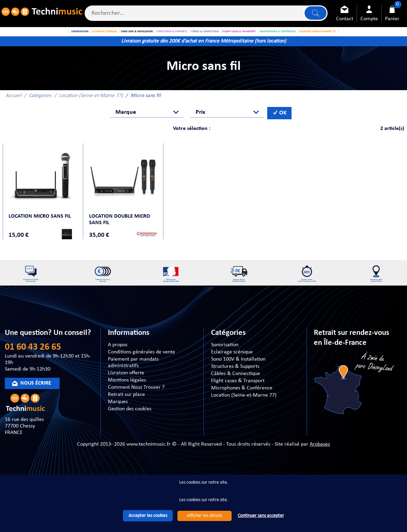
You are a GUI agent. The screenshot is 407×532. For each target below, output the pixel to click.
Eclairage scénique (232, 375)
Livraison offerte (126, 396)
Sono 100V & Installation (238, 382)
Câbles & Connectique (236, 396)
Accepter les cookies (148, 516)
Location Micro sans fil (41, 231)
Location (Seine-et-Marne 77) (91, 113)
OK (280, 130)
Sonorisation (225, 367)
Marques (118, 424)
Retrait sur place (126, 417)
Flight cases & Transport (238, 403)
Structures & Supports (235, 389)
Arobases (320, 467)
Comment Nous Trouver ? (136, 410)
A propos (118, 367)
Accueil (14, 113)
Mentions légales (127, 403)
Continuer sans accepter (261, 516)
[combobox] (147, 129)
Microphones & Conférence (242, 411)
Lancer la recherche (314, 14)
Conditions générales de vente (141, 375)
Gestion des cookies (130, 432)
